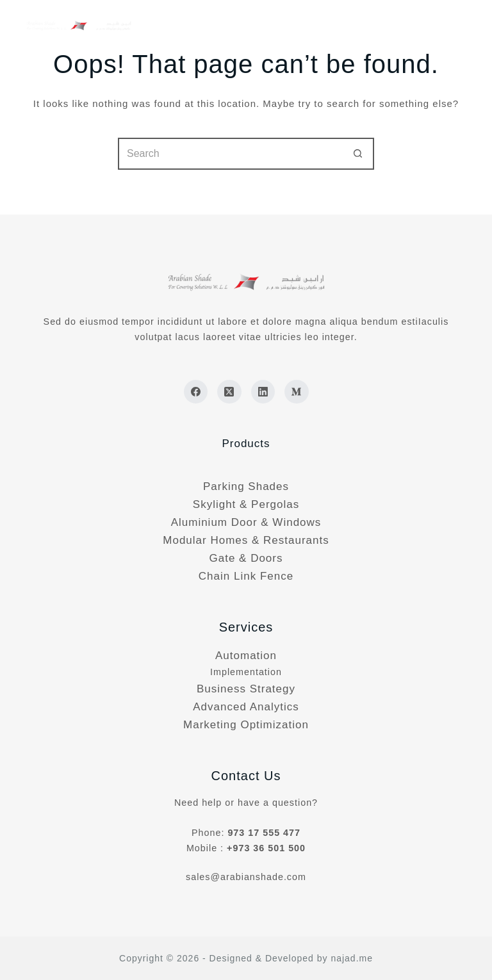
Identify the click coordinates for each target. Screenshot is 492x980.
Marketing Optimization (246, 725)
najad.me (352, 958)
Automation (246, 656)
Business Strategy (246, 689)
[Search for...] (230, 154)
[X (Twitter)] (229, 392)
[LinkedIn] (263, 392)
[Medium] (297, 392)
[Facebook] (196, 392)
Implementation (246, 672)
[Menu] (462, 26)
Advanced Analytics (246, 707)
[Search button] (358, 154)
